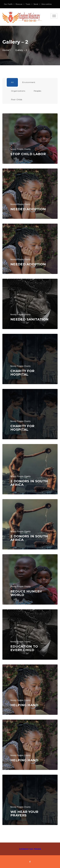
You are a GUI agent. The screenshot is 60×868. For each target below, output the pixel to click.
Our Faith (8, 4)
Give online (47, 4)
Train (28, 4)
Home (6, 50)
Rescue (19, 4)
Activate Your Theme (30, 849)
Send (36, 4)
